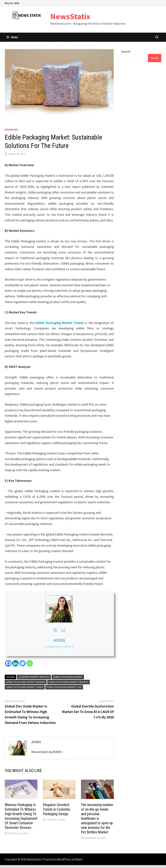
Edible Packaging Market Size (64, 687)
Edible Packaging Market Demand (26, 682)
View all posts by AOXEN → (48, 752)
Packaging (11, 130)
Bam (79, 859)
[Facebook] (8, 663)
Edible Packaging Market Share (25, 687)
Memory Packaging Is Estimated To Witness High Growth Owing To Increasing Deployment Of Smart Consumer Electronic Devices (21, 816)
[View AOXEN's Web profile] (55, 630)
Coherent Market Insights (34, 677)
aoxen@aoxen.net (53, 647)
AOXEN (59, 640)
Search (126, 51)
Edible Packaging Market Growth (68, 682)
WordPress (64, 859)
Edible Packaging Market (68, 677)
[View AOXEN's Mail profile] (63, 630)
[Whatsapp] (30, 663)
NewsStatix (70, 16)
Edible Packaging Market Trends (59, 323)
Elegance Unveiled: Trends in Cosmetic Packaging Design (57, 809)
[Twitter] (23, 663)
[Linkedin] (15, 663)
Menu (12, 37)
